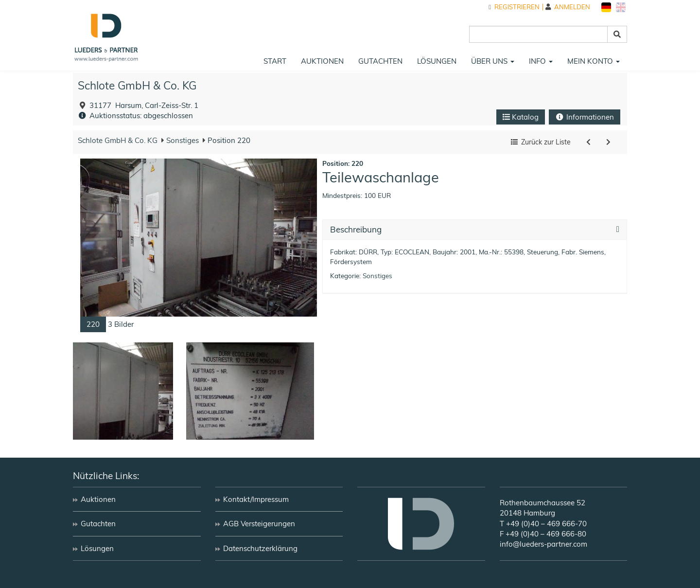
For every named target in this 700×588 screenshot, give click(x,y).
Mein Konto (594, 61)
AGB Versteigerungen (259, 524)
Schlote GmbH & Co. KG (137, 85)
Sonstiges (182, 140)
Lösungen (437, 61)
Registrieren (514, 7)
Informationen (585, 117)
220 (93, 324)
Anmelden (568, 7)
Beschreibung (356, 230)
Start (275, 61)
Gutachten (380, 61)
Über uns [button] (493, 61)
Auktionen (322, 61)
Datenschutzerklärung (260, 548)
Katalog (521, 117)
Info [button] (541, 61)
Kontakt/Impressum (256, 499)
